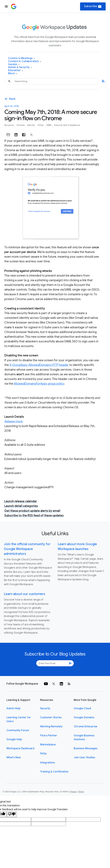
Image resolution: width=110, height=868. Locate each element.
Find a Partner (49, 736)
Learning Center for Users (19, 719)
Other (41, 125)
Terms (81, 792)
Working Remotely (51, 727)
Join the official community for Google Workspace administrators (27, 549)
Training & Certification (54, 772)
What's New (14, 757)
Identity (31, 125)
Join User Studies (84, 757)
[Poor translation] (12, 814)
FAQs (43, 754)
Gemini (14, 64)
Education (15, 70)
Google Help (14, 739)
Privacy (73, 792)
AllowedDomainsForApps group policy (39, 384)
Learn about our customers (24, 594)
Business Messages (86, 748)
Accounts (9, 125)
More (13, 73)
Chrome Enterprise (86, 727)
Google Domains (84, 717)
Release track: (14, 421)
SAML (49, 125)
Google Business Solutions (84, 737)
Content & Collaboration (25, 61)
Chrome (21, 125)
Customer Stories (51, 717)
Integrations (48, 763)
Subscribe (93, 6)
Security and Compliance (67, 125)
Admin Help (13, 708)
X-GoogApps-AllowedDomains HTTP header (39, 365)
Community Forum (18, 730)
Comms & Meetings (22, 58)
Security (45, 708)
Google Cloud (82, 708)
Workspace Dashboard (20, 748)
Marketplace (48, 745)
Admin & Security (20, 67)
